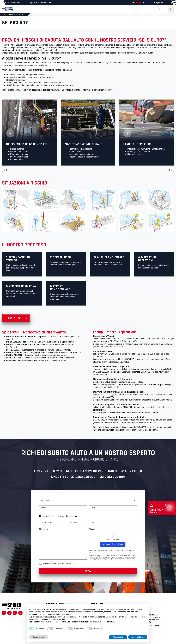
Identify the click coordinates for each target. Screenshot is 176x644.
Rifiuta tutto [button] (118, 637)
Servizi (11, 14)
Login (171, 2)
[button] (4, 170)
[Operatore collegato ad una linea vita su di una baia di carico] (102, 200)
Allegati (92, 529)
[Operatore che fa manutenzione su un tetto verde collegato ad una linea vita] (131, 222)
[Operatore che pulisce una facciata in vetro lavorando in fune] (45, 222)
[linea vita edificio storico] (16, 200)
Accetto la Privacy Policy (53, 563)
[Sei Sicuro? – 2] (45, 200)
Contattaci (15, 318)
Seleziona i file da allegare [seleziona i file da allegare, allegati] (113, 544)
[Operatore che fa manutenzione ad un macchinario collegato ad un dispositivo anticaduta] (160, 200)
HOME (4, 14)
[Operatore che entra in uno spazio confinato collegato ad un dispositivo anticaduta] (131, 200)
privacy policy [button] (119, 609)
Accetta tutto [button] (138, 637)
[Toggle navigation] (171, 9)
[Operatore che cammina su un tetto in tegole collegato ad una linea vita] (74, 222)
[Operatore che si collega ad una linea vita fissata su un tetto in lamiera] (102, 222)
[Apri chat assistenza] (162, 508)
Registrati (158, 2)
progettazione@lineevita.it (39, 2)
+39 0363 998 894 (13, 2)
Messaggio (44, 529)
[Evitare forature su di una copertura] (160, 222)
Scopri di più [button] (38, 637)
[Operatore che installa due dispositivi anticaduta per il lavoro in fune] (16, 222)
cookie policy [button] (66, 614)
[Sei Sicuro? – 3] (74, 200)
